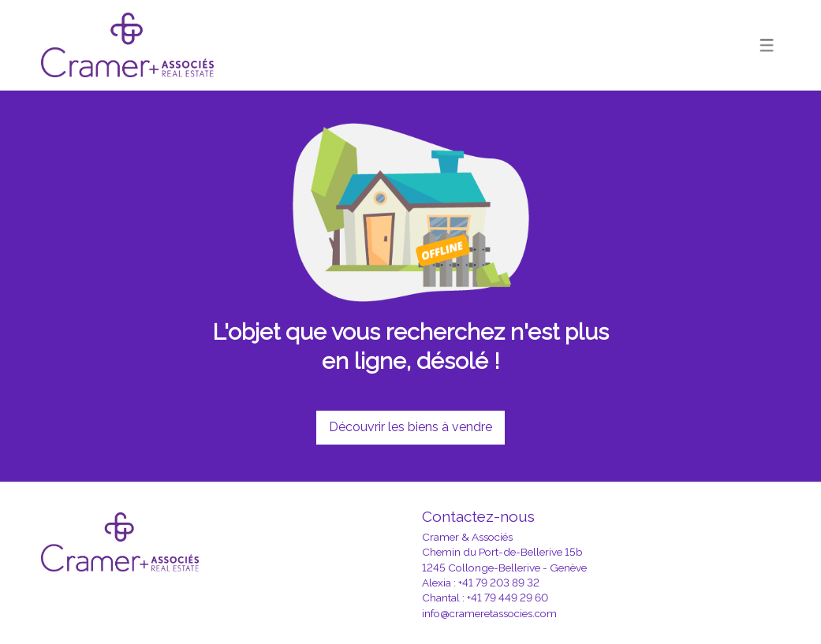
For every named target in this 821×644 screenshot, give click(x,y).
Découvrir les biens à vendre (410, 427)
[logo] (127, 45)
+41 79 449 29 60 (508, 597)
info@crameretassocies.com (489, 613)
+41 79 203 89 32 (499, 583)
